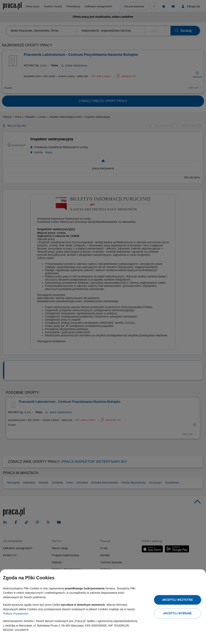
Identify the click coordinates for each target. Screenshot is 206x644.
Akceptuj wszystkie (178, 600)
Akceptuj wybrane (177, 613)
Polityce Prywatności (15, 614)
